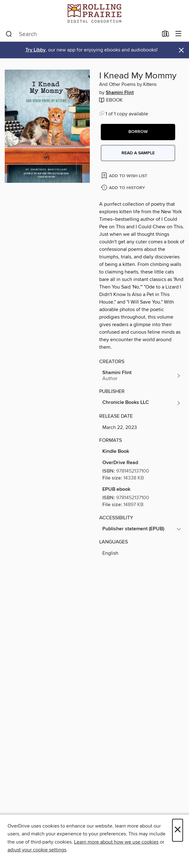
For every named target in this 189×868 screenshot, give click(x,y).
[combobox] (82, 34)
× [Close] (178, 830)
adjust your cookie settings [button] (37, 850)
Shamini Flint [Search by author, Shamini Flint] (120, 93)
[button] (138, 132)
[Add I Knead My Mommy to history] (124, 188)
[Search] (9, 34)
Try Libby (35, 50)
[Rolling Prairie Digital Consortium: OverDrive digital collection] (94, 13)
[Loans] (166, 35)
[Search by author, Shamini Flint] (142, 376)
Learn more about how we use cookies (116, 842)
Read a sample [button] (138, 153)
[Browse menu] (178, 34)
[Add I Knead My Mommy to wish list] (125, 175)
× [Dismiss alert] (181, 50)
